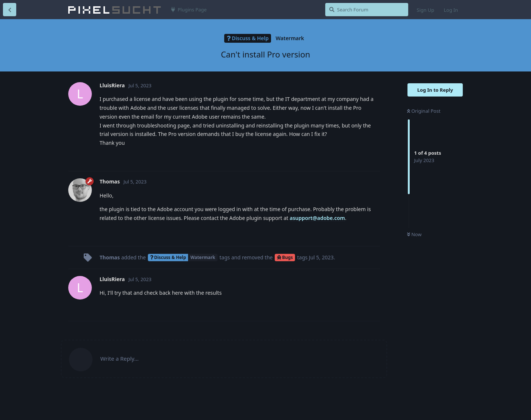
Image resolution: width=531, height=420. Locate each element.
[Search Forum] (367, 10)
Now (414, 234)
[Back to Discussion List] (10, 10)
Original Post (424, 111)
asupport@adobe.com (317, 218)
